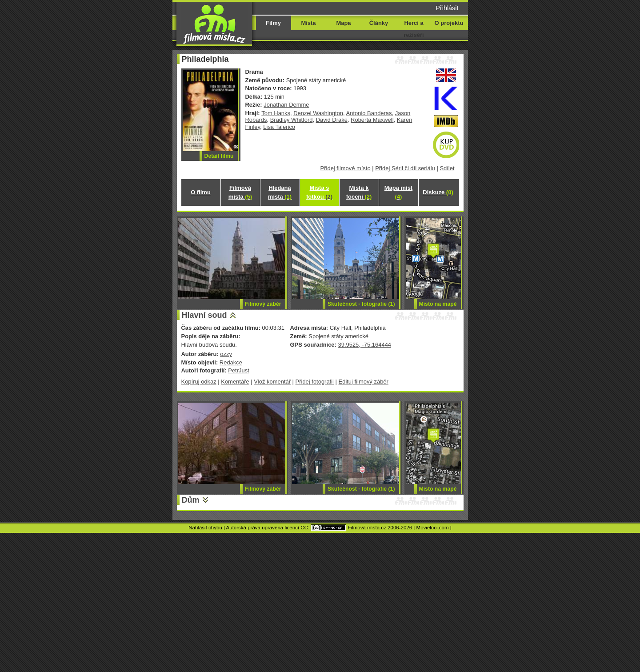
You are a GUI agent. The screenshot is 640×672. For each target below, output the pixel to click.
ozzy (226, 354)
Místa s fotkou (319, 192)
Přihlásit (447, 8)
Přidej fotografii (315, 382)
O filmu (201, 192)
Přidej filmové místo (346, 168)
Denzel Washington (318, 113)
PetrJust (239, 370)
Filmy (273, 23)
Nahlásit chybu (205, 528)
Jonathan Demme (286, 105)
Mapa (343, 23)
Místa (308, 23)
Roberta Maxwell (372, 120)
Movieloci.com (433, 528)
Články (379, 23)
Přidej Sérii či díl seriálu (405, 168)
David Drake (332, 120)
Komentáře (235, 382)
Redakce (231, 362)
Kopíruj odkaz (199, 382)
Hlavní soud (204, 315)
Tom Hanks (276, 113)
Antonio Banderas (369, 113)
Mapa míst (398, 192)
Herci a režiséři (414, 29)
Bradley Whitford (292, 120)
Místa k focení (359, 192)
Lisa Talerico (279, 127)
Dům (191, 500)
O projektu (449, 23)
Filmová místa (240, 192)
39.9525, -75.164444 (364, 345)
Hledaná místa (280, 192)
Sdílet (447, 168)
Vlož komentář (272, 382)
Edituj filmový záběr (364, 382)
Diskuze (438, 192)
